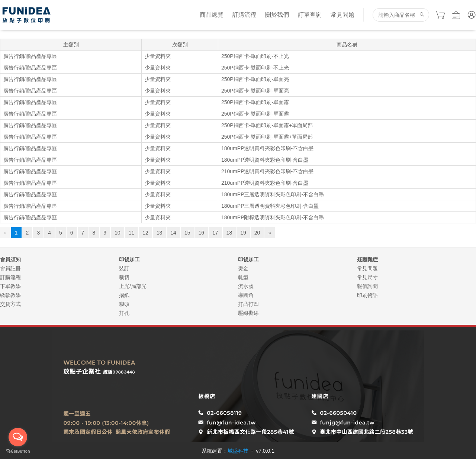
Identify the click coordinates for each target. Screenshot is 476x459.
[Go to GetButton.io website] (18, 451)
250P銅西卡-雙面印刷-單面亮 (255, 91)
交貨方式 (10, 304)
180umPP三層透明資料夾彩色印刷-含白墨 (270, 206)
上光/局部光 (133, 286)
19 (243, 233)
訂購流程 (244, 15)
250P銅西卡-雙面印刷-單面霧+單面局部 (267, 137)
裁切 (124, 277)
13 (160, 233)
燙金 (243, 268)
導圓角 (246, 295)
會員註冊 (10, 268)
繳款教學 (10, 295)
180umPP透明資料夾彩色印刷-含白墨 (265, 160)
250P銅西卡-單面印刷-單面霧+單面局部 (267, 125)
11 (132, 233)
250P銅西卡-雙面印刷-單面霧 (255, 114)
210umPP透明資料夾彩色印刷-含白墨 (265, 183)
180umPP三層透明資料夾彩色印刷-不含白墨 (273, 194)
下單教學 (10, 286)
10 (118, 233)
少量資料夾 (158, 56)
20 (257, 233)
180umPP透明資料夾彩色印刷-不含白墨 (267, 148)
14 (173, 233)
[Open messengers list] (18, 437)
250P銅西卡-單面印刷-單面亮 (255, 79)
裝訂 (124, 268)
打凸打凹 (248, 304)
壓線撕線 (248, 313)
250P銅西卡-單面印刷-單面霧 (255, 102)
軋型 (243, 277)
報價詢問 (367, 286)
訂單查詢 (310, 15)
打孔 (124, 313)
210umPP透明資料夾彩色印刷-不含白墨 (267, 171)
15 (187, 233)
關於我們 (277, 15)
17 (215, 233)
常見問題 (342, 15)
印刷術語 (367, 295)
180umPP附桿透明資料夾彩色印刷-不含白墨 (273, 217)
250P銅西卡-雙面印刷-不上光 (255, 68)
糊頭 (124, 304)
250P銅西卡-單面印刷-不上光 (255, 56)
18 (229, 233)
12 (145, 233)
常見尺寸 (367, 277)
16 (201, 233)
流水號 (246, 286)
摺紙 (124, 295)
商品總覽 (212, 15)
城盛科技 (238, 451)
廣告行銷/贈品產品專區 (30, 56)
